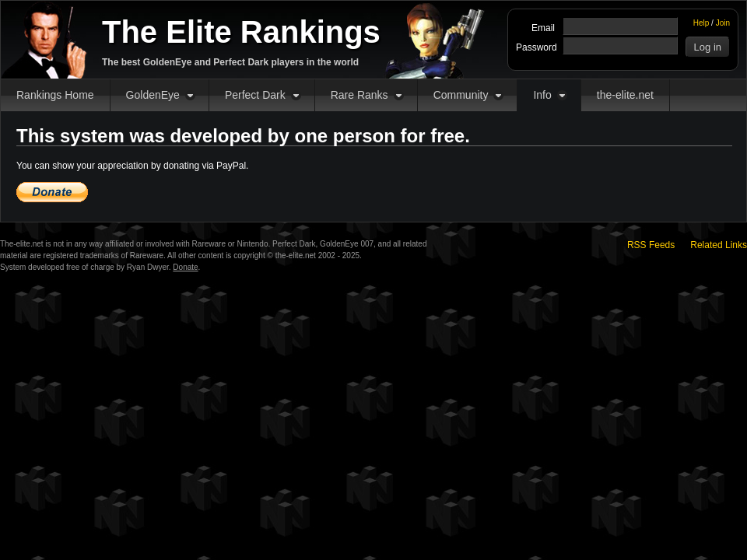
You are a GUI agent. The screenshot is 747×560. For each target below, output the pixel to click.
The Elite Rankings (241, 32)
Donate (185, 267)
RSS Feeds (651, 245)
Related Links (719, 245)
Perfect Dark (255, 95)
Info (542, 95)
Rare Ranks (359, 95)
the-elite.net (625, 95)
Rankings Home (55, 95)
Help (701, 23)
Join (723, 23)
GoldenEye (153, 95)
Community (461, 95)
